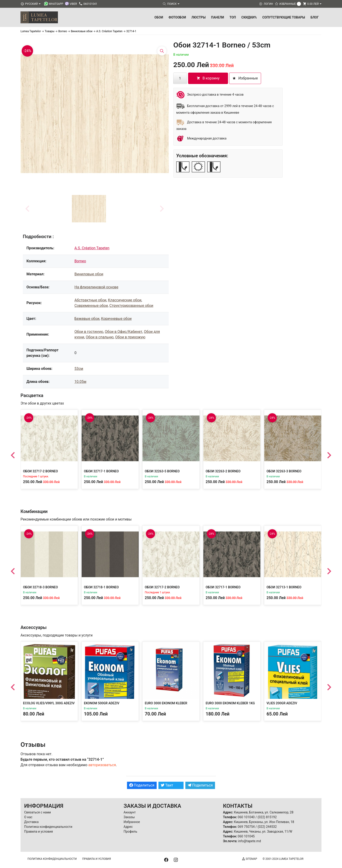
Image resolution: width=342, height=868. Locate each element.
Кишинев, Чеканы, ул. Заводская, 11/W (263, 831)
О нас (28, 817)
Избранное (132, 822)
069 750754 (246, 827)
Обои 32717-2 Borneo (40, 471)
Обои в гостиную (89, 332)
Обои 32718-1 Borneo (101, 587)
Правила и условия (39, 831)
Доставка (31, 822)
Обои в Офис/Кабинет (124, 332)
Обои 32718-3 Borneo (40, 587)
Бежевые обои (87, 319)
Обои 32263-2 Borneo (223, 471)
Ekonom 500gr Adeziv (102, 703)
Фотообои (177, 17)
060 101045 (246, 836)
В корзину (208, 78)
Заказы (129, 817)
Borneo (80, 261)
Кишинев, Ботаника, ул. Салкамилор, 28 (264, 812)
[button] (89, 209)
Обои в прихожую (130, 337)
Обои (159, 17)
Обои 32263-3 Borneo (284, 471)
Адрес (128, 827)
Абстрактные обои (91, 300)
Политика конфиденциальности (48, 827)
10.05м (80, 382)
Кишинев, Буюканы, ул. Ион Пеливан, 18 (264, 822)
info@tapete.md (249, 841)
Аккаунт (130, 812)
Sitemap (250, 859)
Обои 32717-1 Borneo (101, 471)
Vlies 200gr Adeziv (282, 703)
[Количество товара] (180, 78)
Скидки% (249, 17)
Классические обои (124, 300)
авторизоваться (102, 765)
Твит (167, 785)
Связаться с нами (38, 812)
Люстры (199, 17)
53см (79, 369)
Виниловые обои (89, 274)
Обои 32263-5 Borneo (162, 471)
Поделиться (142, 785)
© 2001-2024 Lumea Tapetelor (283, 859)
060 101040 (246, 817)
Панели (218, 17)
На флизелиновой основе (96, 287)
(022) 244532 (267, 827)
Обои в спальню (100, 337)
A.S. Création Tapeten (92, 248)
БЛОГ (315, 17)
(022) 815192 (267, 817)
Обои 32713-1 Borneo (284, 587)
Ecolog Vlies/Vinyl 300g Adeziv (49, 703)
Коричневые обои (116, 319)
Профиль (130, 831)
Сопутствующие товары (284, 17)
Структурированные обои (131, 306)
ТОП (233, 17)
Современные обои (91, 306)
